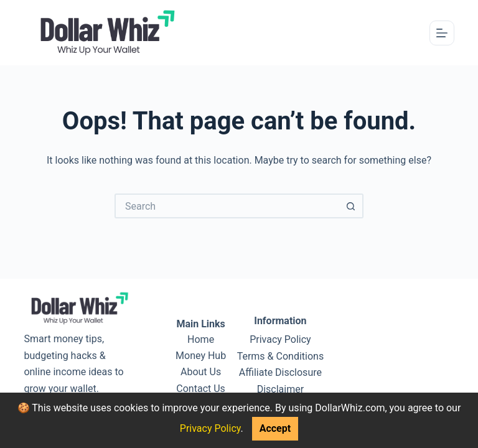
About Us (201, 372)
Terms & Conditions (281, 356)
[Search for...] (227, 206)
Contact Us (201, 389)
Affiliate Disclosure (280, 372)
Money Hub (201, 356)
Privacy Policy (210, 428)
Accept (275, 428)
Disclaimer (280, 389)
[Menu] (442, 33)
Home (201, 339)
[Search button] (351, 206)
